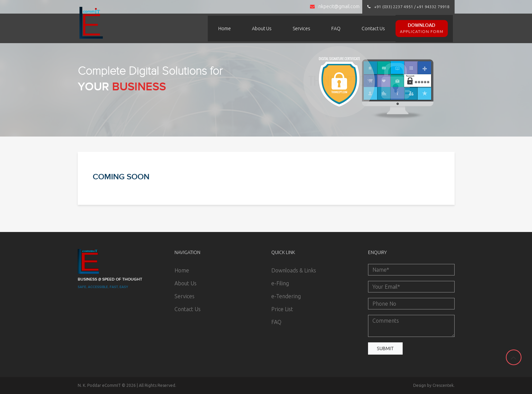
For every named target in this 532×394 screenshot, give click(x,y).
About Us (262, 29)
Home (225, 29)
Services (301, 29)
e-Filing (280, 283)
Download (422, 29)
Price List (282, 309)
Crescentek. (444, 385)
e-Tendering (286, 296)
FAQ (336, 29)
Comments (411, 326)
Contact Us (373, 29)
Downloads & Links (294, 270)
